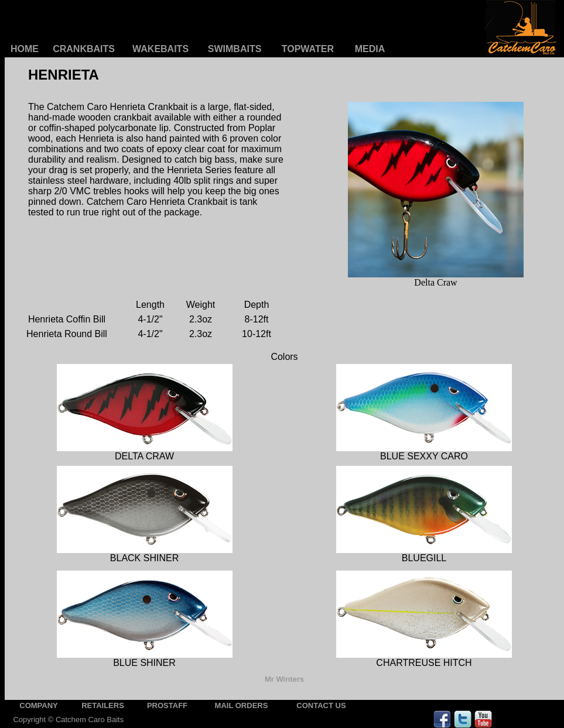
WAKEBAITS (160, 49)
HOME (25, 49)
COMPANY (38, 705)
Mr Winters (284, 679)
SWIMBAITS (235, 49)
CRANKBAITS (84, 49)
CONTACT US (321, 705)
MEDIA (370, 49)
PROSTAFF (167, 705)
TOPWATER (308, 49)
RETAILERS (103, 705)
